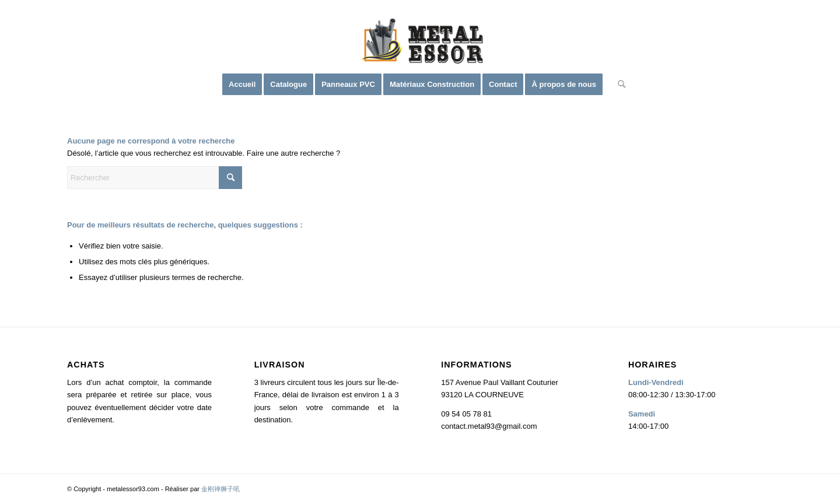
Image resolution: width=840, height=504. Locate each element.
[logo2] (420, 44)
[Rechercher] (618, 85)
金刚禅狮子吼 (220, 489)
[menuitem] (242, 85)
